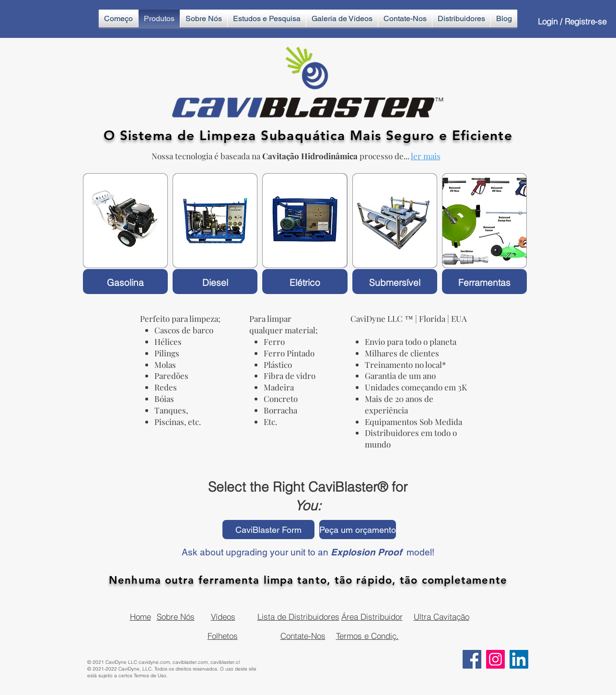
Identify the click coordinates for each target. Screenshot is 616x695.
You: (308, 506)
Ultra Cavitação (442, 617)
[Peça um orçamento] (358, 530)
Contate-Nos (303, 636)
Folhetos (223, 636)
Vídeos (223, 617)
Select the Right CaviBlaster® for (308, 487)
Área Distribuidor (372, 617)
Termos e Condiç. (367, 636)
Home (140, 617)
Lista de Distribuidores (298, 617)
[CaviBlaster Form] (268, 530)
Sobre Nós (176, 617)
